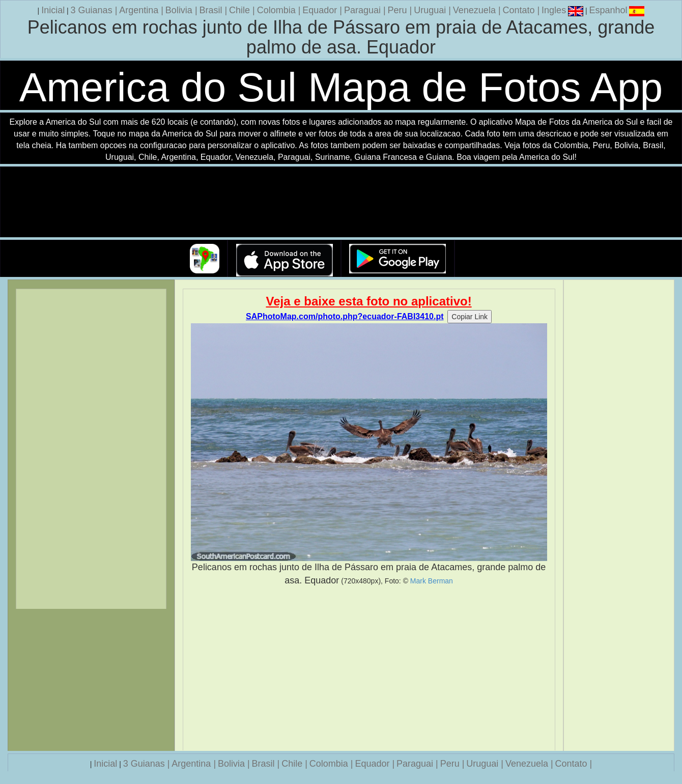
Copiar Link (470, 317)
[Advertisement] (369, 668)
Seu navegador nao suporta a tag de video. (341, 202)
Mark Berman (432, 581)
